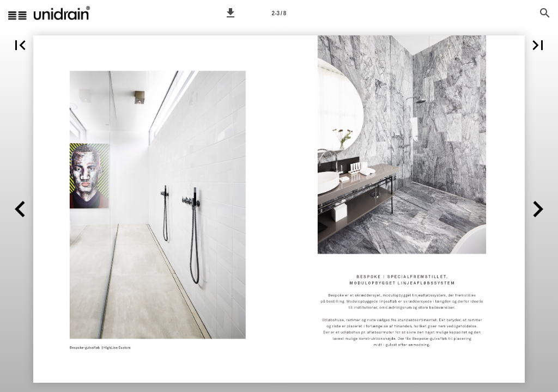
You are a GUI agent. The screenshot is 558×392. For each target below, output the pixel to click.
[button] (231, 13)
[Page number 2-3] (279, 13)
